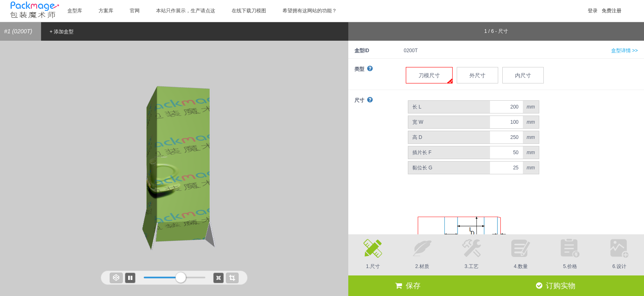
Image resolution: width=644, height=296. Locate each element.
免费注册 (612, 11)
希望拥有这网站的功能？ (310, 11)
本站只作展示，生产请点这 (186, 11)
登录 (593, 11)
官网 (135, 11)
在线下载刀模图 (249, 11)
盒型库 (75, 11)
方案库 (106, 11)
